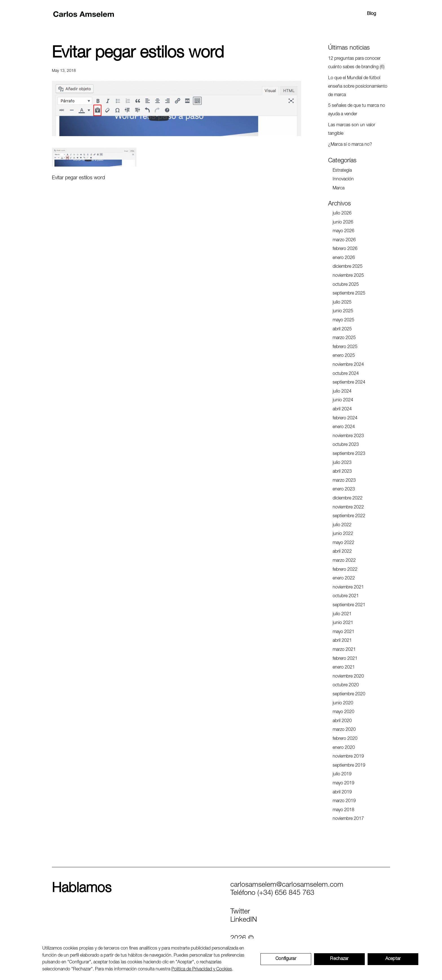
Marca (339, 189)
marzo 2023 (344, 481)
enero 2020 (344, 748)
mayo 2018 (343, 810)
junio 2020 (343, 704)
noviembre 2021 (348, 588)
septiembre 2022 (349, 516)
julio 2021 (342, 614)
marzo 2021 (344, 650)
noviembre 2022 (348, 508)
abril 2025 (342, 329)
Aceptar (393, 959)
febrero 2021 (345, 659)
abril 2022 (342, 552)
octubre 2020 (346, 685)
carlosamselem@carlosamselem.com (287, 885)
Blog (372, 14)
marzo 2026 (344, 240)
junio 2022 (343, 534)
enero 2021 (344, 668)
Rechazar (339, 959)
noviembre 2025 (348, 276)
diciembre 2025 (348, 267)
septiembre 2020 (349, 694)
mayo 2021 (343, 632)
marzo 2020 (344, 730)
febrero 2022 (345, 570)
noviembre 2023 (348, 436)
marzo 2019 (344, 801)
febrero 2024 (345, 419)
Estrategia (342, 171)
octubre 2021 (346, 596)
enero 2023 (344, 490)
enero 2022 (344, 579)
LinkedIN (244, 920)
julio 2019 (342, 775)
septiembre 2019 (349, 766)
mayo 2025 (343, 320)
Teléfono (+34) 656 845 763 (272, 893)
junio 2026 (343, 223)
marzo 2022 (344, 561)
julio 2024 (342, 392)
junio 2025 (343, 311)
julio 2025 (342, 303)
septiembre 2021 (349, 605)
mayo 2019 (343, 784)
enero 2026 (344, 258)
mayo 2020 (343, 712)
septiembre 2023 (349, 454)
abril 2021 (342, 641)
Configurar (286, 959)
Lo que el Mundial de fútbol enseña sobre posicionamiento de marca (358, 87)
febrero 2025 (345, 347)
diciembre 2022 (348, 499)
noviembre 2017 (348, 819)
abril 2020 (342, 721)
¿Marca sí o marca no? (350, 145)
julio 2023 (342, 463)
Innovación (343, 180)
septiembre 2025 (349, 294)
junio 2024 (343, 401)
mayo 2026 (343, 231)
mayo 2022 (343, 543)
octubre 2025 (346, 285)
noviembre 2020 (348, 677)
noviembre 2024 (348, 365)
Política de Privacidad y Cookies (202, 970)
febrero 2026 (345, 249)
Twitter (240, 912)
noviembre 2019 (348, 757)
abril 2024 (342, 410)
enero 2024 (344, 427)
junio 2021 (343, 623)
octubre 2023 (346, 445)
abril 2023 (342, 472)
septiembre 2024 (349, 383)
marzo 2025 (344, 338)
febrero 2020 (345, 739)
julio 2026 (342, 214)
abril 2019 (342, 793)
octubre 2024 (346, 374)
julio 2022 (342, 525)
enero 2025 (344, 356)
